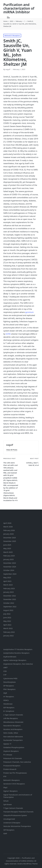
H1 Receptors (9, 697)
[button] (12, 450)
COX (5, 671)
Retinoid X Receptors (12, 35)
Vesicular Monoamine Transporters (17, 826)
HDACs (6, 700)
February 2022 (9, 632)
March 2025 (8, 552)
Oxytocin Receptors (11, 751)
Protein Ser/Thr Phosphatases (15, 773)
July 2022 (7, 614)
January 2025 (9, 559)
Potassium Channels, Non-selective (17, 762)
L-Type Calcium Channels (13, 715)
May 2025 (7, 548)
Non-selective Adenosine (13, 737)
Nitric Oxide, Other (11, 733)
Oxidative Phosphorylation (14, 747)
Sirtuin (6, 801)
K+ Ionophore (9, 711)
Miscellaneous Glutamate (13, 722)
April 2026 (7, 523)
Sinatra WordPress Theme (27, 864)
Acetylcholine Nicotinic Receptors (16, 653)
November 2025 (10, 541)
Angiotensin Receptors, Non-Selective (18, 664)
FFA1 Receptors (9, 689)
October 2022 (9, 603)
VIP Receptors (9, 830)
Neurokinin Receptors (12, 726)
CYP (5, 675)
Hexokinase (8, 704)
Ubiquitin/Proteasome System (15, 815)
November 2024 (10, 567)
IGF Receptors (9, 707)
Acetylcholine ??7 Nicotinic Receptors (18, 649)
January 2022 (9, 636)
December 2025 (10, 538)
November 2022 (10, 599)
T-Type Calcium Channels (13, 808)
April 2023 (7, 581)
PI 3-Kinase (8, 755)
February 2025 (9, 556)
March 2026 (8, 527)
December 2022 (10, 596)
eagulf (10, 445)
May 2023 (7, 577)
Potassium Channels (13, 758)
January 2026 (9, 534)
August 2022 (8, 610)
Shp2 (5, 787)
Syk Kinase (8, 804)
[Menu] (8, 17)
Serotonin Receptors (14, 784)
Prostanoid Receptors (12, 766)
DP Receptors (9, 686)
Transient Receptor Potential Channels (18, 812)
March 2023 (8, 585)
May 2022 (7, 621)
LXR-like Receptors (11, 718)
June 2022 (7, 617)
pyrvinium (29, 312)
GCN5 (8, 334)
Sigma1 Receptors (10, 791)
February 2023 (9, 588)
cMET (5, 667)
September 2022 (10, 607)
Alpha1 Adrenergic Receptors (15, 660)
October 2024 (9, 570)
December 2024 (10, 563)
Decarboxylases (10, 682)
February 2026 (9, 530)
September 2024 (10, 574)
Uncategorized (9, 819)
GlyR (5, 693)
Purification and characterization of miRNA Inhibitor (19, 8)
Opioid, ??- (7, 744)
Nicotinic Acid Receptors (13, 729)
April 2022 (7, 625)
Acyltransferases (10, 657)
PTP (5, 776)
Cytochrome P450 (10, 678)
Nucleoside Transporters (13, 740)
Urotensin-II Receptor (12, 823)
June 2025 (7, 545)
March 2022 (8, 628)
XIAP (5, 833)
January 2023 (9, 592)
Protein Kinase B (10, 769)
